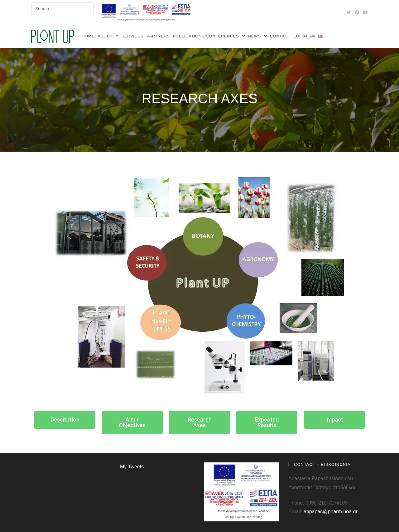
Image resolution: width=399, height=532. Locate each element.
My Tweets (132, 467)
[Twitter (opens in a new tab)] (349, 12)
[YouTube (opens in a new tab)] (364, 12)
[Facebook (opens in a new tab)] (357, 12)
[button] (65, 420)
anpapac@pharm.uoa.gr (331, 512)
